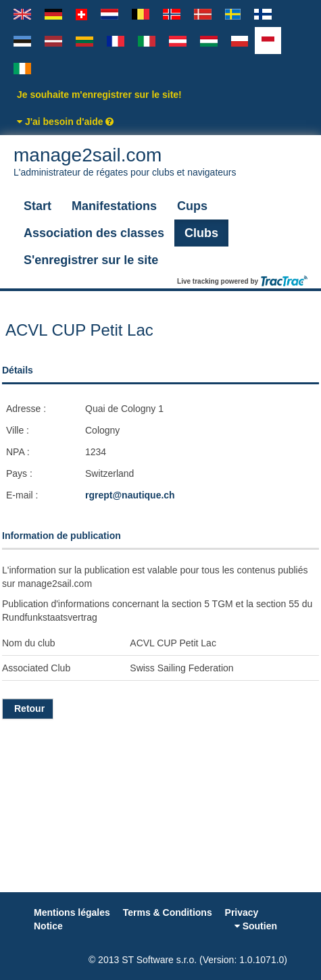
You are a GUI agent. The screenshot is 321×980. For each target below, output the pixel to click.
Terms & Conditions (168, 912)
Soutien (256, 926)
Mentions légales (72, 912)
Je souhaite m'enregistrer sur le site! (99, 95)
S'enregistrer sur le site (91, 260)
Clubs (201, 233)
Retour (28, 708)
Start (38, 206)
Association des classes (94, 233)
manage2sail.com (160, 162)
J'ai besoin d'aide (65, 122)
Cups (192, 206)
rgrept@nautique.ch (130, 495)
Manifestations (114, 206)
